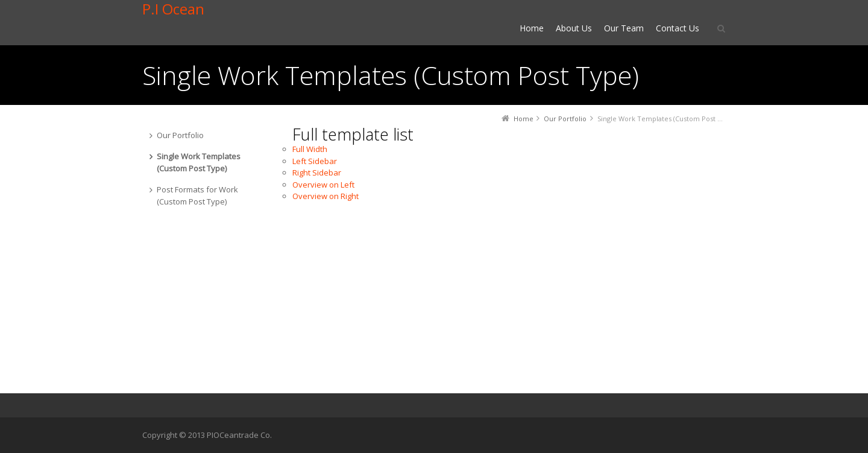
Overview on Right (325, 196)
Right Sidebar (317, 173)
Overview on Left (323, 185)
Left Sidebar (315, 161)
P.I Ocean (173, 9)
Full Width (310, 149)
